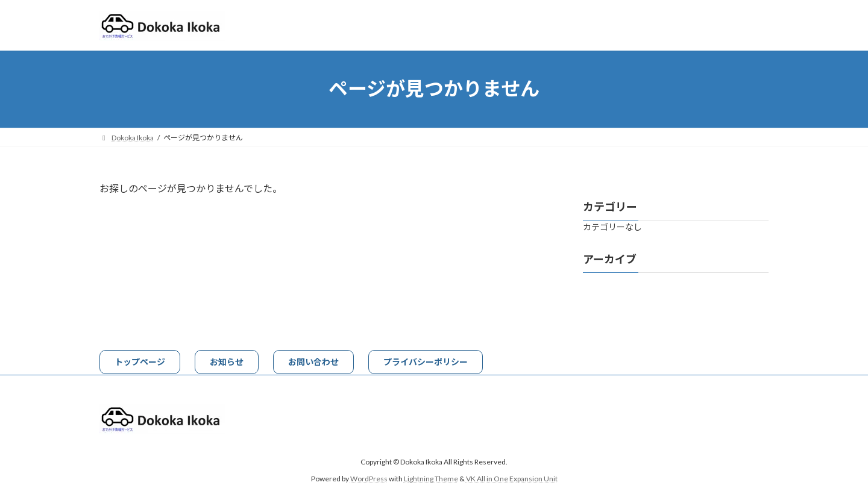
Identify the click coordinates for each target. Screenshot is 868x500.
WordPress (369, 479)
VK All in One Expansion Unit (512, 479)
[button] (140, 362)
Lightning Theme (431, 479)
